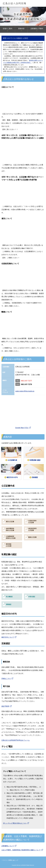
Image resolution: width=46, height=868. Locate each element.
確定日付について (8, 637)
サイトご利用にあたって (11, 860)
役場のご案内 (8, 29)
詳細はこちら (6, 679)
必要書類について (8, 846)
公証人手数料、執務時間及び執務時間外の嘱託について (21, 850)
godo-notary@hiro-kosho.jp (25, 391)
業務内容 (21, 29)
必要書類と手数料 (37, 29)
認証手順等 (5, 706)
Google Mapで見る (22, 428)
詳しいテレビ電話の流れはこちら (15, 823)
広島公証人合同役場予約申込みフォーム (16, 740)
